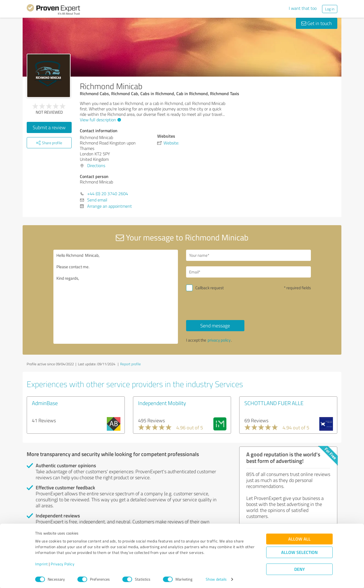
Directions (96, 165)
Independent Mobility (162, 403)
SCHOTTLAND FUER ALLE (274, 403)
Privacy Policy (63, 563)
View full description (100, 120)
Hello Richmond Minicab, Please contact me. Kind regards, (116, 297)
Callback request (210, 288)
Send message (215, 325)
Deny (300, 568)
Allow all (299, 537)
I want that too (303, 8)
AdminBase (45, 403)
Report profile (131, 364)
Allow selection (299, 551)
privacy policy (219, 340)
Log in (330, 9)
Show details (216, 578)
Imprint (42, 563)
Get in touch (317, 23)
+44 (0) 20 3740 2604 (108, 194)
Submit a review (49, 127)
